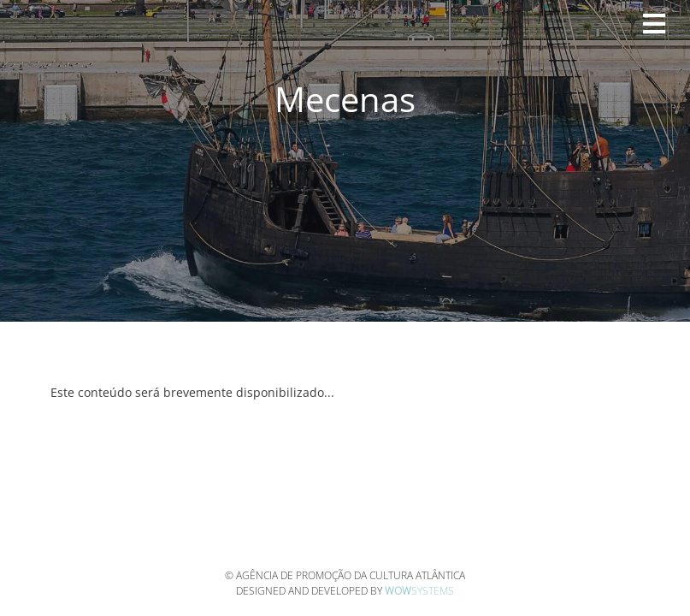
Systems (419, 591)
